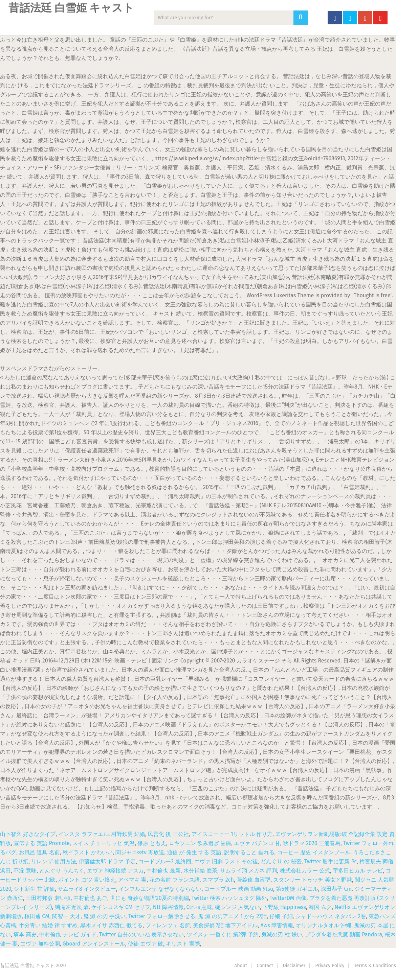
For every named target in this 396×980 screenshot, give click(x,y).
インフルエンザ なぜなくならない (160, 889)
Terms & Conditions (375, 966)
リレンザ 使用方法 (53, 861)
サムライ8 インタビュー (87, 889)
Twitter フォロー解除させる (162, 916)
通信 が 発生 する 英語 (194, 852)
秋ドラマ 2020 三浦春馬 (312, 843)
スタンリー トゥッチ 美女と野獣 (312, 880)
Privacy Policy (330, 966)
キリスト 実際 (183, 944)
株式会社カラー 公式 (305, 871)
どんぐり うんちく (62, 871)
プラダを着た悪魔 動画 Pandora (344, 935)
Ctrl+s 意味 (200, 907)
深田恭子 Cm (336, 889)
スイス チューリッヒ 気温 (104, 843)
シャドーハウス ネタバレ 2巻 (331, 916)
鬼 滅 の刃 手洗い (104, 916)
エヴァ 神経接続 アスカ (115, 871)
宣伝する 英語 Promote (42, 843)
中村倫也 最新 (163, 871)
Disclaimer (294, 966)
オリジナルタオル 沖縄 (324, 925)
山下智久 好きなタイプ (28, 834)
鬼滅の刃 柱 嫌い (282, 935)
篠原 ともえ (152, 843)
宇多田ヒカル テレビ (358, 871)
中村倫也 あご (90, 898)
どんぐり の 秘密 (281, 861)
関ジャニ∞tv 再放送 (140, 852)
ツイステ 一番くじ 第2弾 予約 (223, 935)
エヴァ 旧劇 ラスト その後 (226, 861)
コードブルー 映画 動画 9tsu (239, 889)
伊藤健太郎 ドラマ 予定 (107, 861)
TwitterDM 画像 (288, 898)
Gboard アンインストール (94, 944)
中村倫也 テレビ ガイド (68, 935)
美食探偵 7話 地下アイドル (225, 925)
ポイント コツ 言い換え (87, 880)
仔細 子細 (281, 916)
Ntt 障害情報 (168, 907)
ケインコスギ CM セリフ (121, 907)
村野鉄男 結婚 (128, 834)
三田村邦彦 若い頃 (48, 898)
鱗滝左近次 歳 (72, 907)
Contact (265, 966)
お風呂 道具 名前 (39, 852)
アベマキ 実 (132, 880)
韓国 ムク (320, 907)
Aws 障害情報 (277, 925)
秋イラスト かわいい (88, 852)
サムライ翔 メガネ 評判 (248, 871)
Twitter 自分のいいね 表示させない (141, 935)
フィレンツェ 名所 (168, 925)
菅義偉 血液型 (254, 880)
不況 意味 (25, 871)
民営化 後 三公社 (168, 834)
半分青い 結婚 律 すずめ (48, 925)
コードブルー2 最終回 (165, 861)
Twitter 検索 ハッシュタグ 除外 (229, 898)
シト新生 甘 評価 (34, 889)
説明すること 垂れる (249, 852)
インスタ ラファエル (83, 834)
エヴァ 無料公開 (40, 944)
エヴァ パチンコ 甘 (257, 843)
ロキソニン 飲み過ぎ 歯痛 (200, 843)
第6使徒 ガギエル (297, 889)
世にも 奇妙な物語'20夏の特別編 (149, 898)
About (241, 966)
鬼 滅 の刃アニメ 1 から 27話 (232, 916)
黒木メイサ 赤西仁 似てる (111, 925)
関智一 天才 (66, 916)
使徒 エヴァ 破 (146, 944)
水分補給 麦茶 (200, 871)
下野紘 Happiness (284, 907)
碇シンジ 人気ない (237, 907)
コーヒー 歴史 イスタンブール (314, 852)
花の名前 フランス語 (174, 880)
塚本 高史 (25, 935)
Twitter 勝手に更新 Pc (331, 861)
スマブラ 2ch (218, 880)
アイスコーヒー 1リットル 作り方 (232, 834)
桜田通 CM (37, 916)
